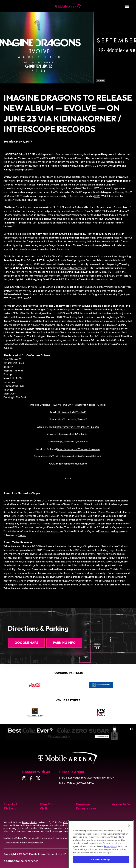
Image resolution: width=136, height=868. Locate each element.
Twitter (22, 535)
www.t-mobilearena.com (49, 588)
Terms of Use (55, 854)
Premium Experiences (86, 806)
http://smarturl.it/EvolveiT (72, 419)
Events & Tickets (11, 806)
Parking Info (64, 643)
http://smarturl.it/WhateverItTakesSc (81, 456)
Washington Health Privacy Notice (25, 843)
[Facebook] (31, 778)
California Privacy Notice (77, 822)
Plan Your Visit (47, 806)
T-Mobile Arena (68, 6)
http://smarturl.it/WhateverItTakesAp (78, 427)
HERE (40, 185)
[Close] (129, 838)
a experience (21, 861)
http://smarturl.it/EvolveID (72, 412)
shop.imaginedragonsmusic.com (29, 188)
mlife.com (55, 276)
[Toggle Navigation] (127, 6)
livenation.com (104, 279)
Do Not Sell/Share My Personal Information (28, 838)
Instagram (117, 531)
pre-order (41, 177)
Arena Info (121, 804)
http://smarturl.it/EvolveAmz (73, 434)
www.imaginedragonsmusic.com (68, 464)
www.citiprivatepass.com (18, 264)
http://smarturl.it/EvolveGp (73, 442)
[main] (68, 301)
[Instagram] (24, 778)
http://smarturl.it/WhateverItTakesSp (79, 449)
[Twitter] (38, 778)
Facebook (104, 531)
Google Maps (26, 643)
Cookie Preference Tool (117, 828)
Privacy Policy (30, 822)
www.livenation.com (51, 531)
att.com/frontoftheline (73, 268)
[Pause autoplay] (131, 729)
